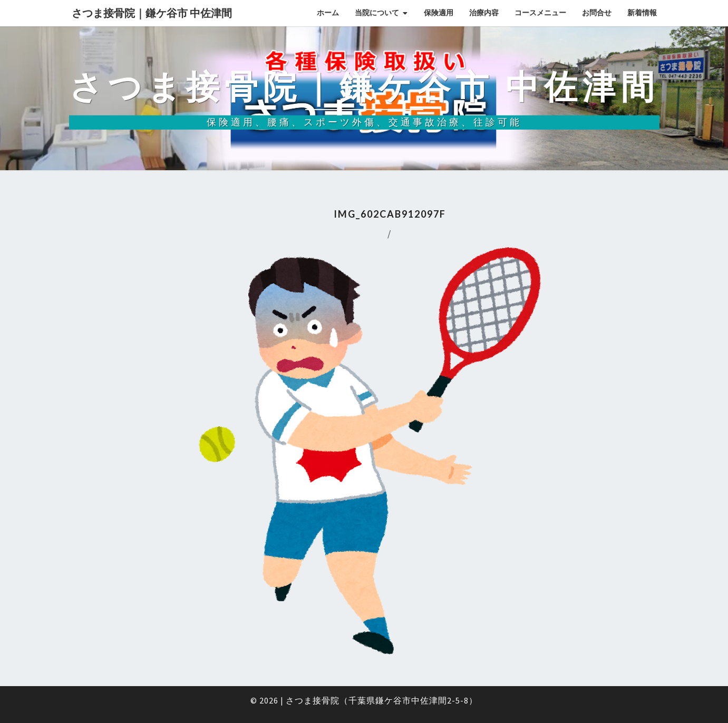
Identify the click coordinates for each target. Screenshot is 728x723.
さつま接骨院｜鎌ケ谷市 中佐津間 (152, 13)
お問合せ (597, 13)
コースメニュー (540, 13)
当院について (377, 13)
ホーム (328, 13)
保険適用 (439, 13)
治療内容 (484, 13)
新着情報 (642, 13)
